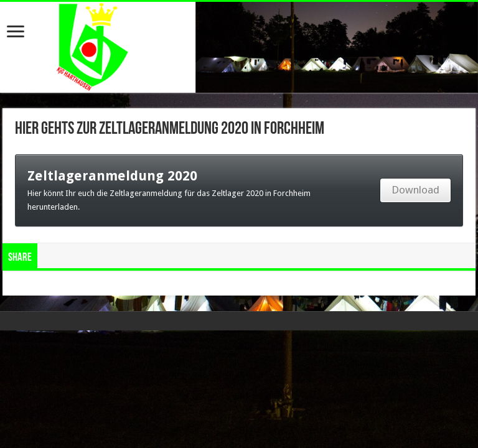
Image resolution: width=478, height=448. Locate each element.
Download (415, 190)
